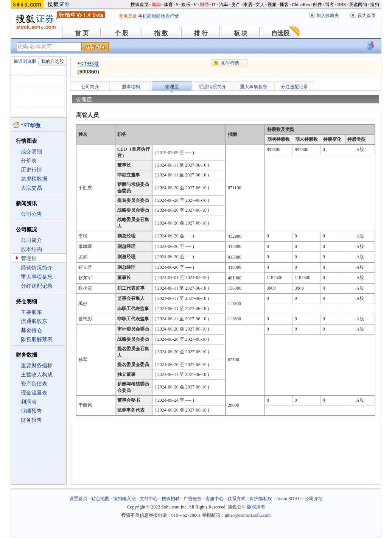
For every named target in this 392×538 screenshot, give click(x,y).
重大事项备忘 (37, 277)
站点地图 (100, 499)
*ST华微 (88, 64)
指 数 (161, 33)
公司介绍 (314, 499)
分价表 (29, 161)
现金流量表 (34, 393)
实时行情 (230, 63)
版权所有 (256, 507)
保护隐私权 (261, 499)
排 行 (201, 33)
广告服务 (193, 499)
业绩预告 (31, 411)
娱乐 (186, 5)
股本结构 (31, 249)
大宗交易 (31, 188)
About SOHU (288, 499)
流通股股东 (34, 321)
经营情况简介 (37, 268)
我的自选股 (53, 61)
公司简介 (31, 240)
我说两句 (358, 5)
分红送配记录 (37, 286)
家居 (248, 5)
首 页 (82, 33)
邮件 (317, 5)
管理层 (29, 258)
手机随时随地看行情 (159, 16)
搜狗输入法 (124, 499)
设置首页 (78, 499)
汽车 (224, 5)
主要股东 (31, 312)
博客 (330, 5)
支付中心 (149, 499)
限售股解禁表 (37, 339)
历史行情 (31, 170)
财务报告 (31, 420)
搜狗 (375, 5)
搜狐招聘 (171, 499)
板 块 (241, 33)
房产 (236, 5)
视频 (272, 5)
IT (214, 5)
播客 (284, 5)
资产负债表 (34, 384)
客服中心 (215, 499)
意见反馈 (128, 16)
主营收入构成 (37, 375)
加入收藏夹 (328, 16)
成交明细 (31, 152)
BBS (341, 5)
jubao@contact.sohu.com (248, 515)
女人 (260, 5)
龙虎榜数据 (34, 179)
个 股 (121, 33)
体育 (168, 5)
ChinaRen (301, 5)
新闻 (156, 5)
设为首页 (367, 16)
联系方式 (236, 499)
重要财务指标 (37, 366)
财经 (204, 5)
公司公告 (31, 214)
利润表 (29, 402)
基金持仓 (31, 330)
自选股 (280, 33)
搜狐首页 (140, 5)
